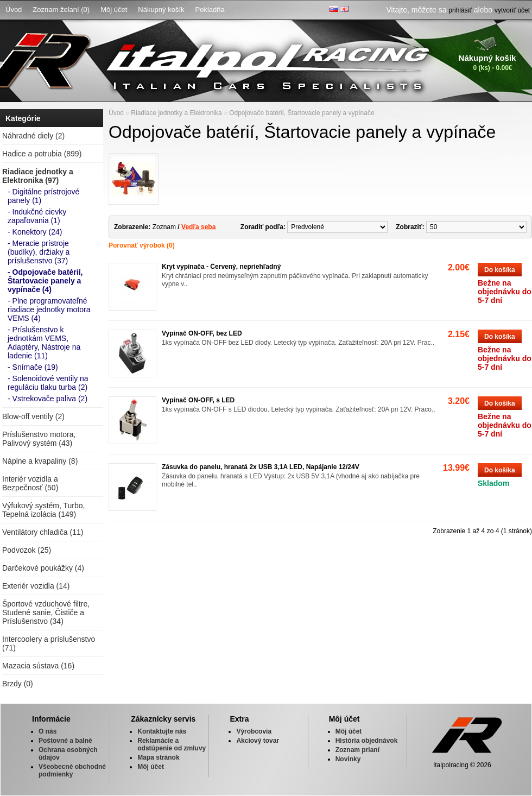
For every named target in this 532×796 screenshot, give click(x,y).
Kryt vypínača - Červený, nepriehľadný (221, 267)
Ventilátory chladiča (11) (43, 532)
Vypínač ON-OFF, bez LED (202, 333)
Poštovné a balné (65, 741)
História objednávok (367, 741)
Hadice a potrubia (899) (42, 154)
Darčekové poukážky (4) (43, 568)
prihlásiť (460, 10)
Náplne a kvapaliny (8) (40, 461)
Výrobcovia (254, 731)
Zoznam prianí (357, 750)
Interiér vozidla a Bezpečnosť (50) (30, 483)
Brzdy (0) (18, 684)
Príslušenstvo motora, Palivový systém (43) (39, 439)
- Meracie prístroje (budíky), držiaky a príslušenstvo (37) (39, 252)
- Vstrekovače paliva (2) (47, 399)
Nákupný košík (161, 10)
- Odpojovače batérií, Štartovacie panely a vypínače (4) (45, 281)
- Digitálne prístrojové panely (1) (43, 196)
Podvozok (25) (27, 550)
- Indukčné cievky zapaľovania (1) (37, 216)
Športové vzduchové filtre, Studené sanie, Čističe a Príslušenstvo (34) (46, 612)
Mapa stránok (158, 757)
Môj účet (114, 10)
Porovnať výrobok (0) (142, 245)
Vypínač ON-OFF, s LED (198, 400)
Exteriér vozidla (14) (36, 586)
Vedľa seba (198, 227)
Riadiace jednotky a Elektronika (176, 113)
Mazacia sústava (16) (38, 666)
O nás (47, 731)
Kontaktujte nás (162, 731)
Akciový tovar (258, 741)
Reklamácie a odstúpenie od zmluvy (172, 744)
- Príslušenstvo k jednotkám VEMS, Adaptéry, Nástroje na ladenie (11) (44, 343)
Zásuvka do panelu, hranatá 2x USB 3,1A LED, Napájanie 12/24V (261, 467)
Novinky (348, 759)
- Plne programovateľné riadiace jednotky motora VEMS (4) (49, 309)
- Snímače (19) (33, 367)
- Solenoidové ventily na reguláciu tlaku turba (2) (48, 383)
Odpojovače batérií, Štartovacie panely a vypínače (302, 113)
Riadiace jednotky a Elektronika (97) (38, 176)
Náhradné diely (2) (33, 136)
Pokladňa (210, 10)
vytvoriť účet (512, 10)
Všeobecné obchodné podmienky (72, 770)
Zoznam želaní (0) (61, 10)
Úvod (14, 10)
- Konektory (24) (35, 232)
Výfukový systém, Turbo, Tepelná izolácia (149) (44, 510)
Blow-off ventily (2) (33, 416)
